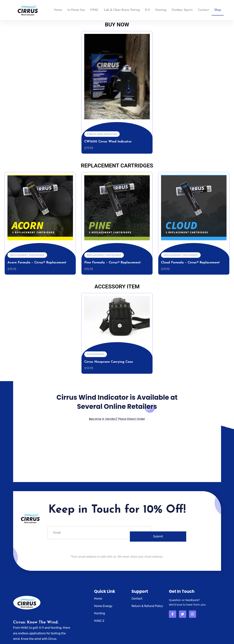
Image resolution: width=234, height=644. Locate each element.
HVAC (94, 9)
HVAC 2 (99, 618)
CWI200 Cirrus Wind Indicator (108, 140)
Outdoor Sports (182, 9)
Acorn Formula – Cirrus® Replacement (37, 261)
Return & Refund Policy (147, 604)
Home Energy (103, 604)
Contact (203, 9)
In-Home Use (76, 9)
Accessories (96, 352)
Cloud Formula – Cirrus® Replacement (190, 261)
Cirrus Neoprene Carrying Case (109, 360)
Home (58, 9)
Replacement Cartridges (27, 253)
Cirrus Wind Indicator (102, 132)
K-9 (147, 9)
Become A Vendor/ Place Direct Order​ (117, 417)
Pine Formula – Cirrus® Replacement (113, 261)
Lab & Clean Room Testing (122, 9)
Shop (218, 9)
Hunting (161, 9)
